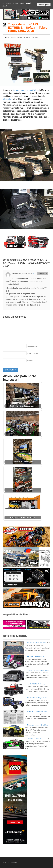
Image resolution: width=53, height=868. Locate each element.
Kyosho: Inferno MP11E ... (37, 657)
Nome (33, 346)
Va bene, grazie (44, 5)
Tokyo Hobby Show (23, 38)
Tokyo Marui (34, 38)
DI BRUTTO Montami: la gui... (38, 711)
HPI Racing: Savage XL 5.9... (38, 698)
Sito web (30, 361)
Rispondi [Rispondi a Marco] (41, 273)
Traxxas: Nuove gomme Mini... (38, 670)
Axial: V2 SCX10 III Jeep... (37, 684)
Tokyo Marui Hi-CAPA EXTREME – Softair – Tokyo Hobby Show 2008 (28, 28)
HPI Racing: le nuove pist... (37, 643)
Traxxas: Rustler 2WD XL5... (37, 739)
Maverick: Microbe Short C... (37, 725)
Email (32, 353)
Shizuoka (7, 99)
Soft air (14, 38)
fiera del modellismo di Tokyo (26, 90)
